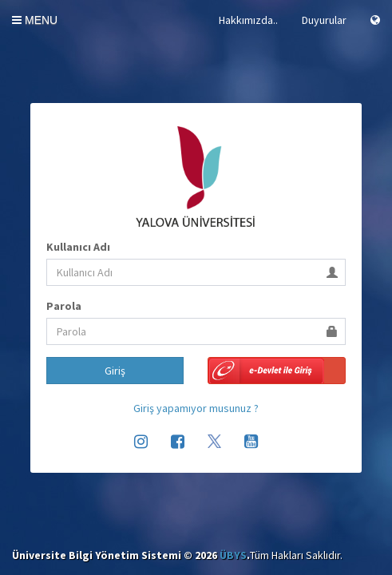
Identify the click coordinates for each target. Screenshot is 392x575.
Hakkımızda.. (248, 20)
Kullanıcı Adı (78, 247)
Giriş (115, 371)
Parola (64, 306)
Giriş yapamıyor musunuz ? (196, 408)
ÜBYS (233, 555)
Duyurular (324, 20)
